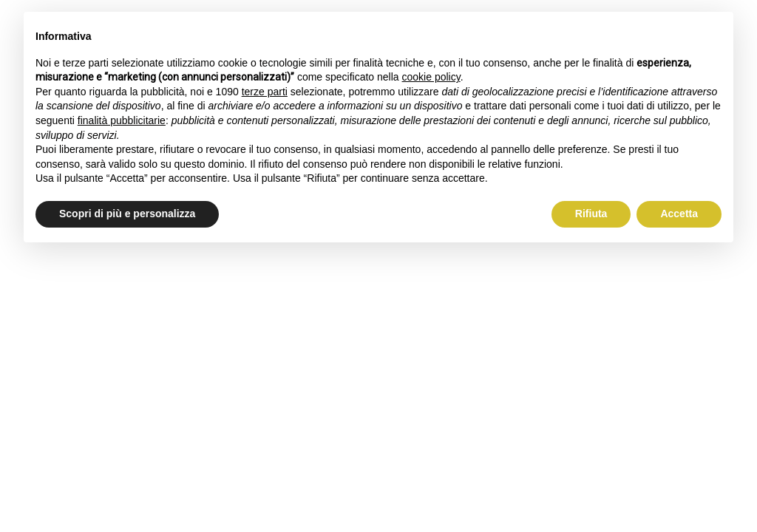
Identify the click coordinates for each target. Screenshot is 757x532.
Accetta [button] (679, 214)
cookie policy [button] (431, 77)
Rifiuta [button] (591, 214)
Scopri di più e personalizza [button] (127, 214)
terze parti (265, 92)
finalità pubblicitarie (122, 120)
